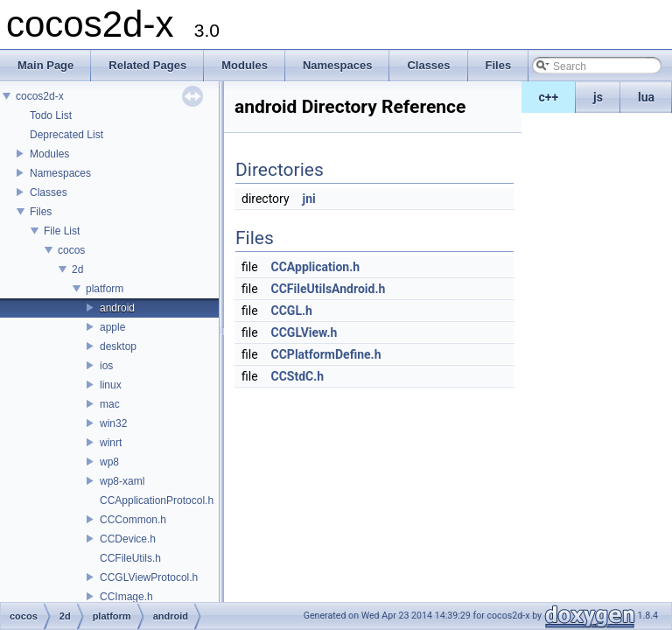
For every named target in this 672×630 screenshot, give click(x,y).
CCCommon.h (133, 520)
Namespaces (60, 173)
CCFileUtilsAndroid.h (329, 289)
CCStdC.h (298, 376)
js (598, 97)
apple (112, 327)
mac (110, 404)
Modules (49, 154)
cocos (71, 250)
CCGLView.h (304, 332)
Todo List (51, 115)
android (117, 308)
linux (111, 385)
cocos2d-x (40, 96)
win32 (113, 423)
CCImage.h (126, 597)
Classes (49, 192)
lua (646, 97)
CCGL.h (292, 311)
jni (309, 199)
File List (62, 231)
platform (105, 289)
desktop (118, 346)
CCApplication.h (316, 267)
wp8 (109, 462)
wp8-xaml (122, 481)
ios (106, 366)
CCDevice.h (128, 539)
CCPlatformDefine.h (326, 354)
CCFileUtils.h (130, 558)
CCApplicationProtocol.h (157, 500)
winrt (111, 443)
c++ (549, 97)
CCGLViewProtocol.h (149, 577)
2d (77, 269)
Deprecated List (66, 135)
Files (41, 212)
